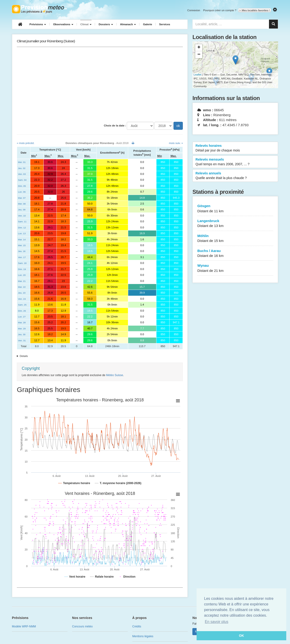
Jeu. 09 (22, 210)
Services (164, 24)
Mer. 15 (22, 245)
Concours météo (82, 626)
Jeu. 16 (22, 251)
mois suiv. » (176, 143)
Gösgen (235, 209)
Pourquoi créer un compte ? (220, 10)
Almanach (128, 24)
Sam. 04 (22, 180)
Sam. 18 (22, 263)
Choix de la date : (115, 126)
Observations (63, 24)
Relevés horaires (235, 148)
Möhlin (235, 239)
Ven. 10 (22, 216)
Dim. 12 (22, 228)
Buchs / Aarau (235, 254)
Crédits (137, 626)
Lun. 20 (22, 275)
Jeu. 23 (22, 293)
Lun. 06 (22, 192)
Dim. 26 (22, 311)
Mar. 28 (22, 322)
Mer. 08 (22, 204)
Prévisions (38, 24)
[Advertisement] (100, 84)
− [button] (199, 55)
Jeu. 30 (22, 334)
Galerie (147, 24)
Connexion (194, 10)
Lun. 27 (22, 317)
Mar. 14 (22, 239)
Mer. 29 (22, 329)
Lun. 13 (22, 233)
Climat (86, 24)
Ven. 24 (22, 299)
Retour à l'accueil (39, 9)
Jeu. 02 (22, 168)
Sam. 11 (22, 221)
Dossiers (106, 24)
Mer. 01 (22, 162)
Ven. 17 (22, 257)
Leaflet (197, 75)
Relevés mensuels (235, 162)
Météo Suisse (115, 375)
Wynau (235, 268)
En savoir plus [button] (217, 622)
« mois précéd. (26, 143)
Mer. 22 (22, 287)
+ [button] (199, 48)
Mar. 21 (22, 281)
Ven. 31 (22, 340)
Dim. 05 (22, 186)
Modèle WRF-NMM (24, 626)
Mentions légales (143, 636)
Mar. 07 (22, 198)
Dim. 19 (22, 269)
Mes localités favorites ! (255, 10)
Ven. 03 (22, 174)
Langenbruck (235, 224)
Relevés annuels (235, 176)
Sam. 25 (22, 305)
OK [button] (241, 636)
